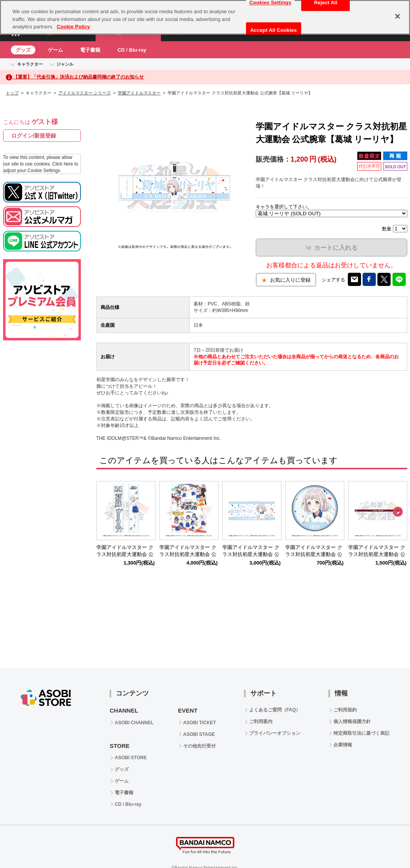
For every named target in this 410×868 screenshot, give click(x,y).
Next (398, 512)
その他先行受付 (199, 746)
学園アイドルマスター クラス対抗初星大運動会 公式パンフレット (188, 555)
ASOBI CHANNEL (134, 723)
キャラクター (30, 64)
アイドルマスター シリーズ (85, 93)
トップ (12, 93)
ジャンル (65, 64)
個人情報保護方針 (352, 722)
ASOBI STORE (131, 758)
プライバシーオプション (275, 733)
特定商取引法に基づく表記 (361, 733)
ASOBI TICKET (200, 723)
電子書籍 (90, 50)
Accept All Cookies (274, 30)
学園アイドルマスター (139, 93)
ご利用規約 (345, 710)
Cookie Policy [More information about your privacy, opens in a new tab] (73, 27)
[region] (205, 17)
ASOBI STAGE (199, 734)
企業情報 (343, 745)
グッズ (23, 50)
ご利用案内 (261, 722)
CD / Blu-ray (132, 50)
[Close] (398, 16)
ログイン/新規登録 (34, 136)
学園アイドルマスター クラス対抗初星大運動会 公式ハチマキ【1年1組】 (377, 555)
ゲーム (55, 50)
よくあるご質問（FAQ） (275, 710)
